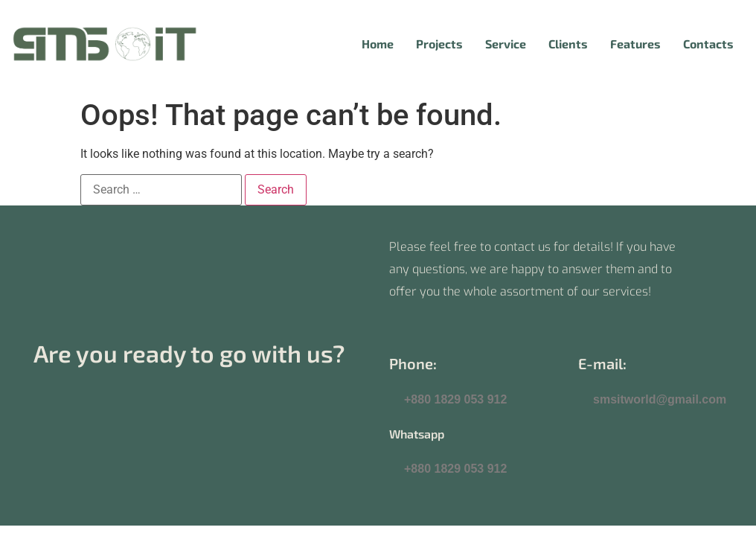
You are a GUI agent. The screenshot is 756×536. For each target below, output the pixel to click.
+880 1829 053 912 (455, 399)
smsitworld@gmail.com (660, 399)
